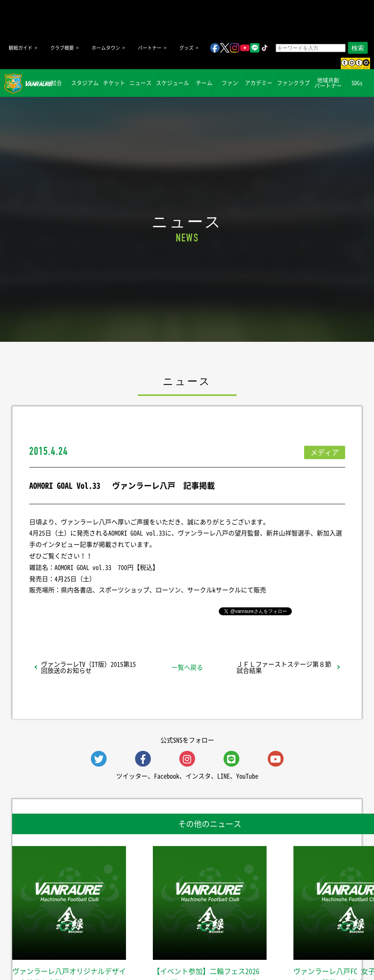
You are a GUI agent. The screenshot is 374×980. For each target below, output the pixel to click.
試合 (56, 83)
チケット (114, 83)
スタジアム (85, 83)
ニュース (141, 83)
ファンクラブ (293, 83)
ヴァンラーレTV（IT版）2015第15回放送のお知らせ (88, 667)
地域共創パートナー (328, 83)
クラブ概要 (62, 48)
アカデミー (259, 83)
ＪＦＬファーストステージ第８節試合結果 (284, 667)
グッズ (186, 48)
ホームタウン (106, 48)
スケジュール (173, 83)
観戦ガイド (21, 48)
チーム (204, 83)
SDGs (357, 83)
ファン (230, 83)
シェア (92, 611)
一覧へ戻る (187, 667)
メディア (325, 452)
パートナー (150, 48)
